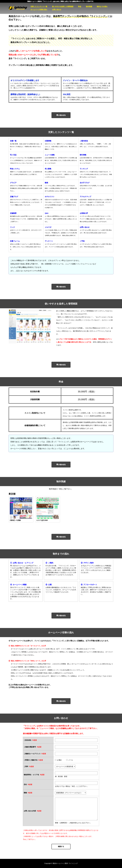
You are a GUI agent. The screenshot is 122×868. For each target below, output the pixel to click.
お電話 (58, 760)
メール (70, 760)
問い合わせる (61, 115)
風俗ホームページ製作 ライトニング (20, 8)
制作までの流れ (102, 7)
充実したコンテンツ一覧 (39, 7)
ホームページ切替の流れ (39, 10)
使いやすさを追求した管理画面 (63, 7)
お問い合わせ (57, 10)
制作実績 (89, 7)
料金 (80, 7)
